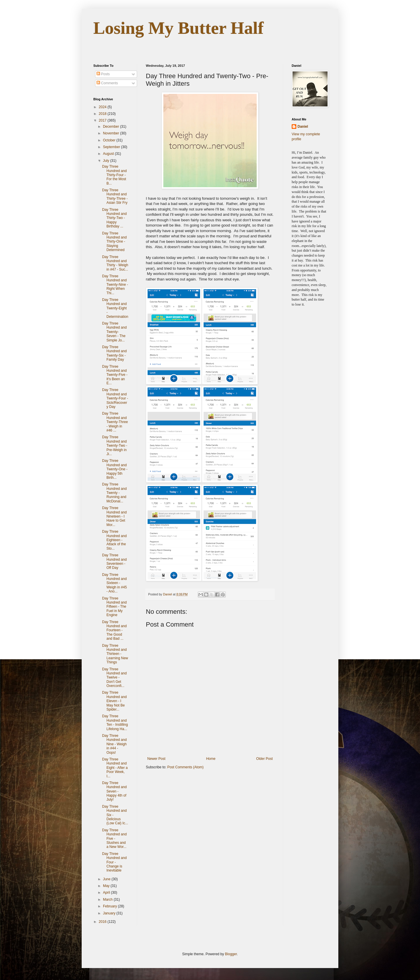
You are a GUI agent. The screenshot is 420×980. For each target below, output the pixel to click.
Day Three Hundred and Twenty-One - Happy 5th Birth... (115, 469)
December (112, 127)
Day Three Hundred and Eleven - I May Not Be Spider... (114, 701)
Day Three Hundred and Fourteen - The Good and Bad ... (114, 630)
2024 (103, 107)
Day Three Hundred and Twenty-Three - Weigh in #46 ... (115, 422)
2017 (103, 120)
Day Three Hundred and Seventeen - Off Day (114, 561)
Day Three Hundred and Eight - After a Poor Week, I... (115, 768)
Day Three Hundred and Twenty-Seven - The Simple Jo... (114, 332)
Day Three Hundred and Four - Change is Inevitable (114, 862)
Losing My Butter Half (178, 28)
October (110, 140)
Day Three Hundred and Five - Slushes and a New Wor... (114, 839)
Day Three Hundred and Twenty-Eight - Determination (115, 308)
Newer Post (156, 759)
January (110, 913)
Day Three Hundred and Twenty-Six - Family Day (114, 353)
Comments (107, 83)
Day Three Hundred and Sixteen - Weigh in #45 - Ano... (114, 583)
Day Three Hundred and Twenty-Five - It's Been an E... (115, 375)
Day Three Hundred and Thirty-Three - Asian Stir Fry (115, 196)
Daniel (303, 127)
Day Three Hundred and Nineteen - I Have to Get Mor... (114, 516)
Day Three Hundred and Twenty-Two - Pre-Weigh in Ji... (115, 446)
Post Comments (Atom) (185, 767)
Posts (103, 74)
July (107, 161)
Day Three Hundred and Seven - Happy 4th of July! (114, 791)
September (112, 147)
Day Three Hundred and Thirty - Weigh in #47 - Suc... (115, 263)
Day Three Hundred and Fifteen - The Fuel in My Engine (114, 607)
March (108, 900)
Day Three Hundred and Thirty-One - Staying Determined (114, 242)
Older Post (264, 759)
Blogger (231, 954)
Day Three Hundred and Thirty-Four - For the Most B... (114, 175)
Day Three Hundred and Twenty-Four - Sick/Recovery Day (115, 398)
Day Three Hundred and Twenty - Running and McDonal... (114, 493)
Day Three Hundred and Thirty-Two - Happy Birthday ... (114, 218)
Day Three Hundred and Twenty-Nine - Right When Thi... (115, 285)
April (107, 893)
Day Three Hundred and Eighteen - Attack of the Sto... (114, 540)
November (112, 133)
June (107, 879)
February (110, 906)
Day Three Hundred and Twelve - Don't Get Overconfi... (114, 678)
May (107, 886)
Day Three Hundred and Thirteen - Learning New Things (115, 654)
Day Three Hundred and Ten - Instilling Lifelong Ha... (115, 722)
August (109, 154)
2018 (103, 114)
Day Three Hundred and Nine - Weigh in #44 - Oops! (114, 744)
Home (211, 759)
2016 (103, 922)
